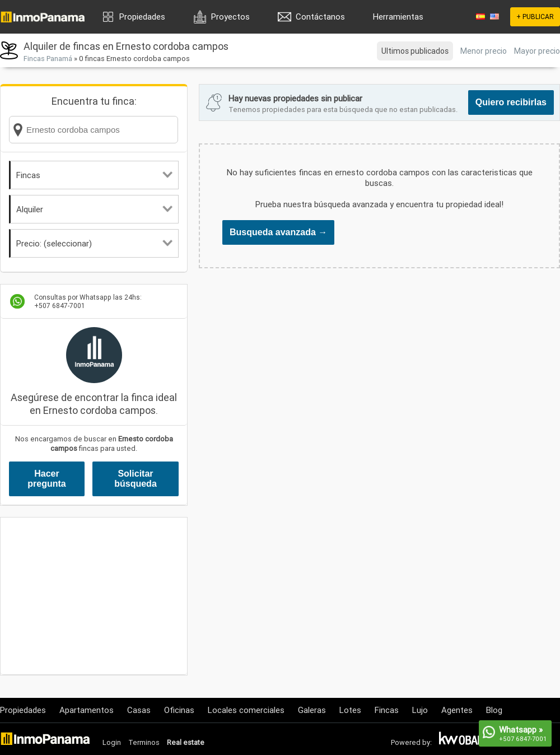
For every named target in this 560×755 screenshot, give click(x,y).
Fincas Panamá (48, 59)
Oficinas (179, 710)
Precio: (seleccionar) (94, 243)
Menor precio (484, 51)
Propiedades (142, 17)
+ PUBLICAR (535, 17)
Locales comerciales (246, 710)
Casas (139, 710)
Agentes (457, 710)
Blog (494, 710)
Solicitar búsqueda (136, 479)
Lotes (350, 710)
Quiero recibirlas (511, 102)
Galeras (312, 710)
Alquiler (94, 209)
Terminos (144, 742)
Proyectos (230, 17)
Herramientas (398, 17)
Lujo (420, 710)
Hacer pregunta (46, 479)
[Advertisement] (94, 596)
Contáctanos (320, 17)
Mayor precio (537, 51)
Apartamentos (87, 710)
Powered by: (411, 742)
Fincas (94, 175)
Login (112, 742)
